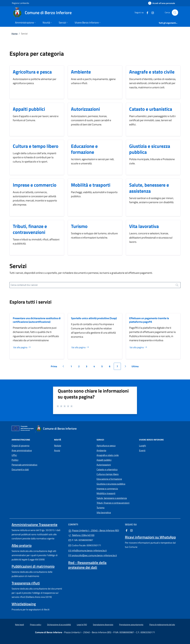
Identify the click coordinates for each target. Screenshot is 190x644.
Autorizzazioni (85, 109)
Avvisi (57, 450)
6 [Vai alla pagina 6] (111, 367)
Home (15, 34)
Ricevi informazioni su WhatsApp (150, 537)
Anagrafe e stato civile (152, 72)
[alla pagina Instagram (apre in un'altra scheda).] (151, 12)
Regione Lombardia (20, 3)
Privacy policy (36, 625)
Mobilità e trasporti (91, 185)
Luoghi (142, 446)
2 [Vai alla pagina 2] (80, 367)
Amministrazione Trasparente (35, 525)
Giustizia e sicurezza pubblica (150, 149)
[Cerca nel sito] (175, 13)
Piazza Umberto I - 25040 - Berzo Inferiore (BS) (95, 530)
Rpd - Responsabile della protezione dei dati (87, 565)
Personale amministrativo (24, 465)
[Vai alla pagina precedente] (63, 366)
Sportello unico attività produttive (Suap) (94, 318)
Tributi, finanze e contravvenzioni (30, 229)
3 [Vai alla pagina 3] (88, 367)
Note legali (19, 625)
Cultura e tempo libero (36, 146)
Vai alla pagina (22, 347)
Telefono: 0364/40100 (81, 535)
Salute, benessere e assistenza (149, 188)
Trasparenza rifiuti (26, 583)
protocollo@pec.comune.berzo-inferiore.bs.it (92, 555)
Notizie (58, 446)
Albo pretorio (22, 545)
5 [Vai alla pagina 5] (103, 367)
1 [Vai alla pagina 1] (73, 367)
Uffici (14, 455)
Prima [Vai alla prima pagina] (55, 367)
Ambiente (81, 72)
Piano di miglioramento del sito (162, 625)
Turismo (79, 226)
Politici (15, 460)
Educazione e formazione (84, 149)
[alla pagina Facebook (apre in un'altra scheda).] (146, 12)
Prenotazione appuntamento (131, 625)
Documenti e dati (20, 469)
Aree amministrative (22, 450)
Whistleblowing (24, 604)
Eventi (142, 450)
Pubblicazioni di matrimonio (33, 566)
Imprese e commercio (35, 185)
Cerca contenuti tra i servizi (24, 285)
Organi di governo (21, 446)
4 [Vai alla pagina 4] (96, 367)
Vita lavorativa (144, 226)
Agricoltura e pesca (32, 72)
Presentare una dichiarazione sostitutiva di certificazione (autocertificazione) (37, 320)
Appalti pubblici (29, 109)
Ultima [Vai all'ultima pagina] (136, 367)
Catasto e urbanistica (151, 109)
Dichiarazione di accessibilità (59, 625)
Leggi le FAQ (82, 625)
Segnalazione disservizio (103, 625)
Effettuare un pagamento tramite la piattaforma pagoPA (149, 320)
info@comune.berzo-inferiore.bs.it (87, 550)
